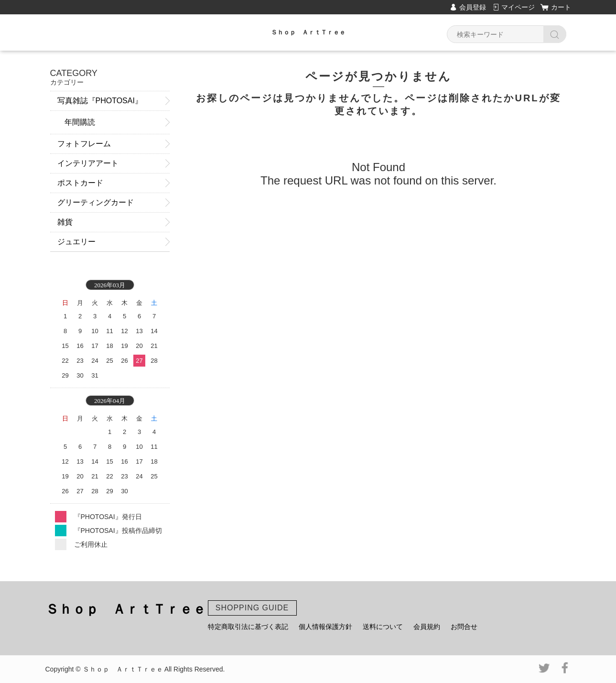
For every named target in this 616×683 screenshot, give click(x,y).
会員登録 (473, 7)
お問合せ (464, 627)
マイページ (518, 7)
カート (561, 7)
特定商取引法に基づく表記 (248, 627)
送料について (383, 627)
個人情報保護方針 (325, 627)
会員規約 (427, 627)
